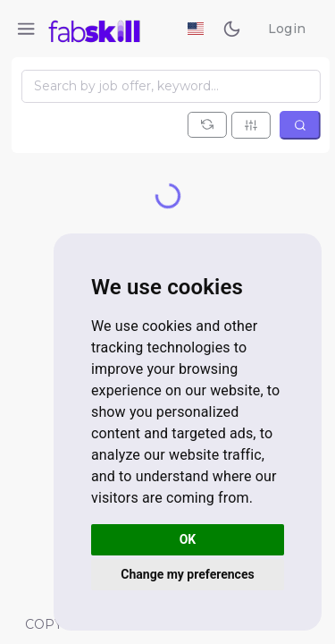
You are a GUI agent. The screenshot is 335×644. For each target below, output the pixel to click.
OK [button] (188, 539)
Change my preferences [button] (187, 574)
